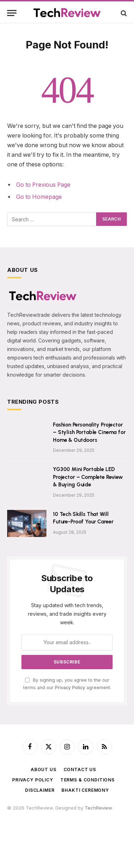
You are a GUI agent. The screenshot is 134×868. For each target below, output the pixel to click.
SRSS (13, 828)
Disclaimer (40, 790)
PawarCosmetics (96, 815)
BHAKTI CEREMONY (85, 790)
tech (48, 815)
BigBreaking (94, 836)
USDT (13, 815)
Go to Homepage (39, 197)
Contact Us (80, 769)
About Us (44, 769)
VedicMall (107, 842)
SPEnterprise (53, 828)
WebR (65, 842)
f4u (25, 815)
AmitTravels (112, 828)
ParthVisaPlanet (52, 822)
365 (71, 815)
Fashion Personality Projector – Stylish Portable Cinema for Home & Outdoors (89, 432)
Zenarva (44, 836)
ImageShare (21, 842)
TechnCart (67, 836)
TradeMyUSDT (104, 822)
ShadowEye (20, 849)
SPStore (29, 828)
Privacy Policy (70, 688)
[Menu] (12, 13)
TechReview (98, 808)
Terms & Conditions (88, 780)
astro (60, 815)
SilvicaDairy (20, 822)
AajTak (78, 822)
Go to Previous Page (43, 185)
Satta (35, 815)
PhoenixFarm (83, 828)
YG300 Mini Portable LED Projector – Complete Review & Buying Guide (88, 477)
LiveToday (84, 842)
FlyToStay (46, 842)
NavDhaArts (20, 836)
